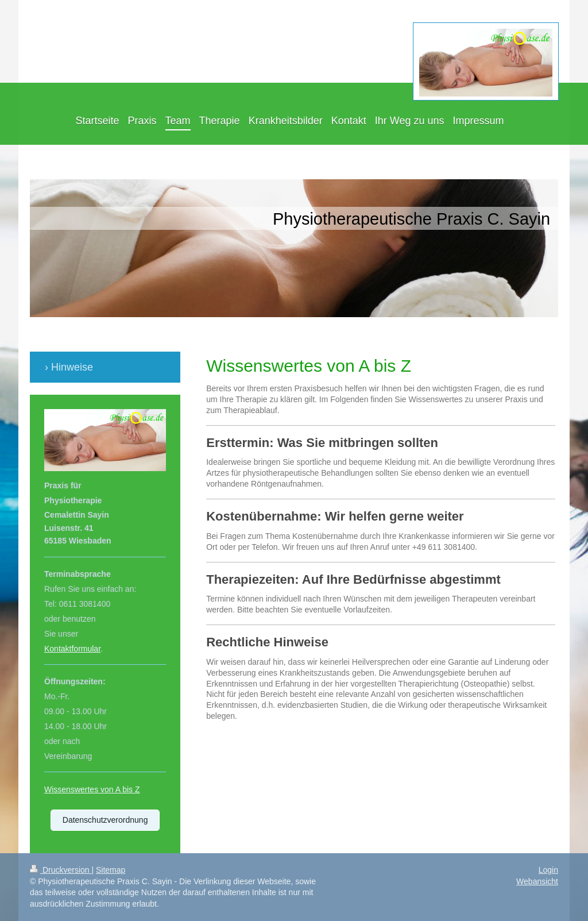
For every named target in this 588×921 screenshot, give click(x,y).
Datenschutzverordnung (105, 820)
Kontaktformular (72, 649)
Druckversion (61, 870)
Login (548, 870)
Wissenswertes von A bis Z (92, 789)
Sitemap (111, 870)
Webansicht (537, 881)
